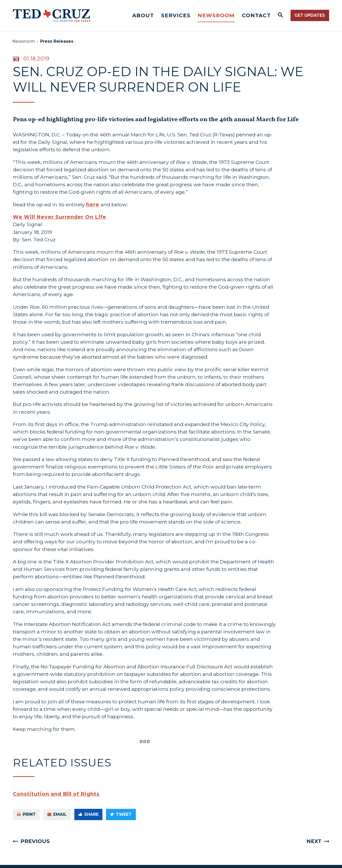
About (143, 15)
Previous (35, 841)
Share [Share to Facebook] (89, 814)
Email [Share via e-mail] (57, 814)
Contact (256, 15)
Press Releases (57, 41)
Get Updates (310, 15)
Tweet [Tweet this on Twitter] (121, 814)
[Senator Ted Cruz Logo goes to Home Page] (51, 15)
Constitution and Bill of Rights (56, 794)
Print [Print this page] (26, 814)
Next (314, 841)
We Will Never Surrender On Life (60, 217)
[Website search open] (281, 15)
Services (176, 15)
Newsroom (216, 15)
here (93, 205)
